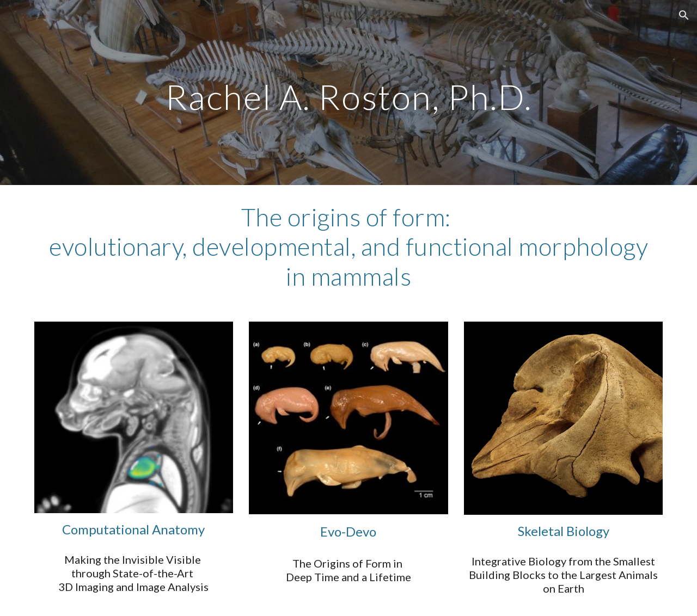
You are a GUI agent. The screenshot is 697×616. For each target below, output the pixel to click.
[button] (684, 15)
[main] (348, 92)
